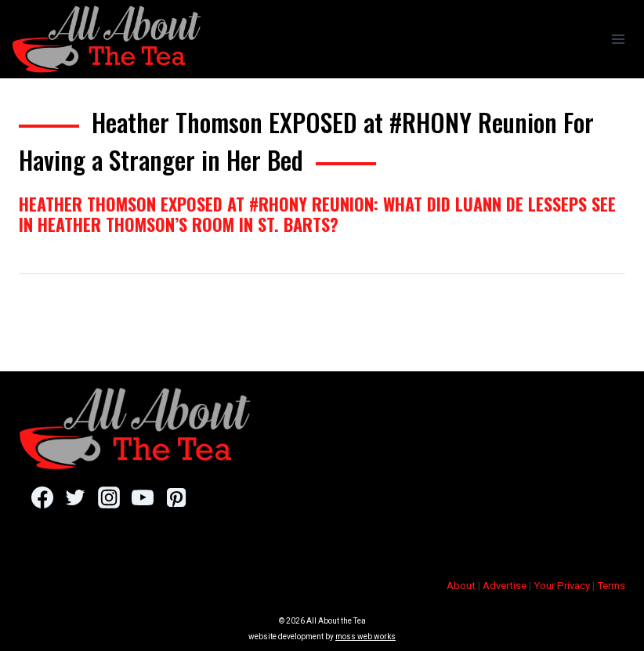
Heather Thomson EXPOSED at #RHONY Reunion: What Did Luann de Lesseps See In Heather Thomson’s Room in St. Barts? (317, 214)
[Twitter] (76, 497)
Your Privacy (562, 586)
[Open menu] (618, 39)
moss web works (365, 637)
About (461, 586)
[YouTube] (142, 497)
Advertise (505, 586)
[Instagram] (109, 497)
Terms (611, 586)
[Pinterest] (176, 497)
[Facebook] (42, 497)
